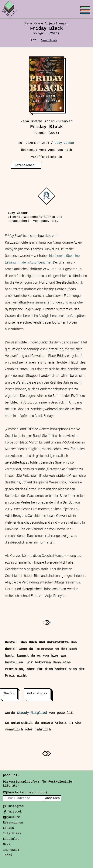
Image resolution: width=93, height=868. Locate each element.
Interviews (12, 834)
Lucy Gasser (65, 143)
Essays (9, 828)
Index (8, 855)
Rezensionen (49, 40)
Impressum (11, 850)
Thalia (9, 694)
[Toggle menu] (46, 9)
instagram (15, 806)
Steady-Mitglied (32, 713)
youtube (14, 817)
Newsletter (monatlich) (27, 793)
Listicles (11, 839)
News (7, 845)
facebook (14, 812)
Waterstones (37, 694)
